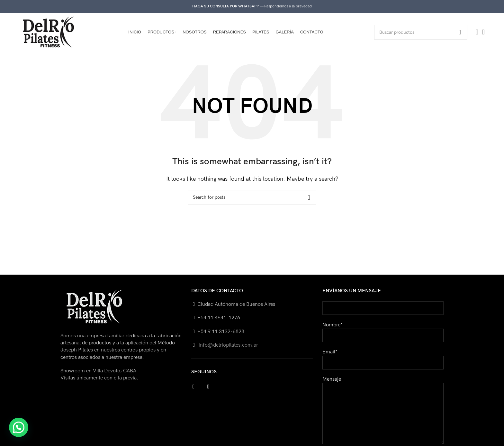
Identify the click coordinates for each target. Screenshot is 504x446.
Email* (383, 357)
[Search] (421, 32)
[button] (19, 427)
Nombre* (383, 330)
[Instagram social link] (483, 32)
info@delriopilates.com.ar (228, 345)
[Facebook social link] (477, 32)
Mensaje (383, 396)
